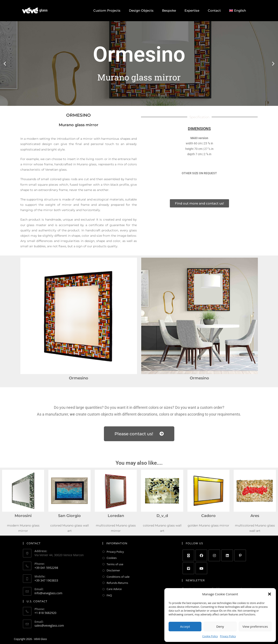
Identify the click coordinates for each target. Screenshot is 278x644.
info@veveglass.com (49, 593)
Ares (255, 516)
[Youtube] (201, 568)
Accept (185, 626)
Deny (220, 626)
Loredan (116, 516)
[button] (270, 594)
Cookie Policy (210, 636)
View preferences (255, 626)
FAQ (109, 595)
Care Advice (114, 589)
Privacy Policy (228, 636)
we (72, 414)
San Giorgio (69, 516)
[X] (188, 555)
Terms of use (115, 564)
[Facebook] (201, 555)
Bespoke (169, 10)
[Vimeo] (188, 568)
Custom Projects (107, 10)
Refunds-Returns (117, 583)
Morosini (23, 516)
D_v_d (162, 516)
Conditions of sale (118, 577)
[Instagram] (214, 555)
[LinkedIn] (227, 555)
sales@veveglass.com (49, 625)
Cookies (112, 558)
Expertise (192, 10)
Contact (214, 10)
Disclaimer (113, 570)
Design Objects (141, 10)
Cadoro (208, 516)
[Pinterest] (240, 555)
